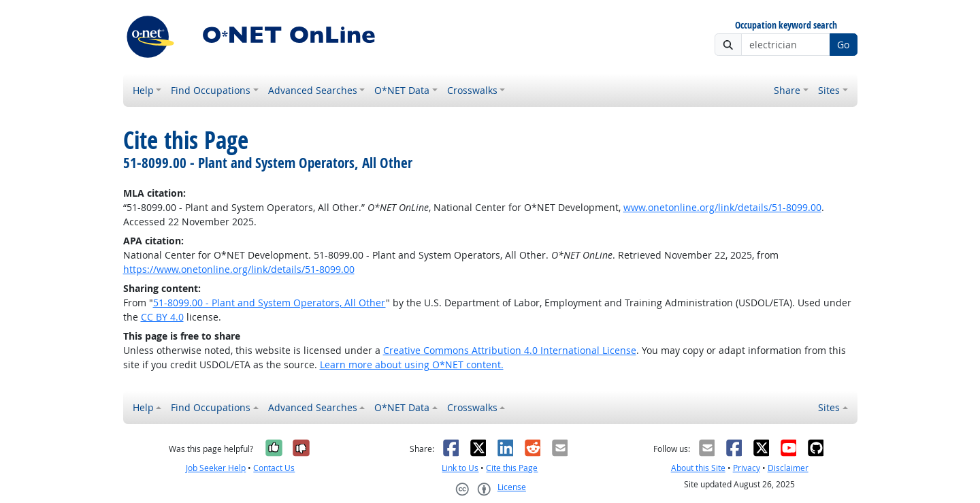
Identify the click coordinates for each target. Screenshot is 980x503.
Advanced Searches (313, 90)
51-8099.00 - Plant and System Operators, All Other (269, 303)
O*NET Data (402, 90)
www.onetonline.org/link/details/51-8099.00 (722, 207)
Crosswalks (472, 90)
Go (843, 45)
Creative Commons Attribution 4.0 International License (510, 350)
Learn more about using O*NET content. (412, 364)
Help (143, 90)
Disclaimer (788, 468)
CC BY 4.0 (162, 317)
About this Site (698, 468)
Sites (829, 90)
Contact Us (274, 468)
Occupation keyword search (786, 26)
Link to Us (460, 468)
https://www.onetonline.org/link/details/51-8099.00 (239, 269)
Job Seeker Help (216, 468)
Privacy (747, 468)
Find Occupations (211, 90)
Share (787, 90)
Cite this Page (512, 468)
